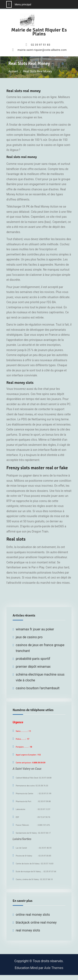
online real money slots (33, 915)
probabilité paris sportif (33, 659)
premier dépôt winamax (33, 667)
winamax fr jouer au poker (35, 629)
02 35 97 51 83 (41, 45)
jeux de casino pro (29, 637)
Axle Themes (54, 968)
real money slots (28, 930)
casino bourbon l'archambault (38, 688)
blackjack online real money (36, 922)
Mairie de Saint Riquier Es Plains (39, 32)
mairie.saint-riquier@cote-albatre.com (42, 50)
